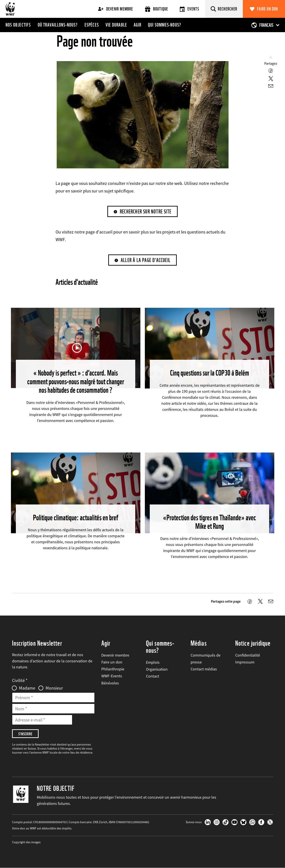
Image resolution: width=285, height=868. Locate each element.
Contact (153, 676)
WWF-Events (112, 676)
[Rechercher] (224, 9)
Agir (137, 25)
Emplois (153, 662)
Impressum (245, 662)
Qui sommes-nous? (165, 25)
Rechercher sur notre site (146, 212)
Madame (27, 688)
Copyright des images (26, 842)
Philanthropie (113, 669)
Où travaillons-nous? (58, 25)
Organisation (157, 669)
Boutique (157, 9)
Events (189, 9)
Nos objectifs (18, 25)
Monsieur (54, 688)
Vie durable (116, 25)
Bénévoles (110, 683)
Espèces (92, 25)
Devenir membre (116, 9)
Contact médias (204, 669)
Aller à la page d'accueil (146, 260)
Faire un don (267, 9)
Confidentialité (248, 655)
